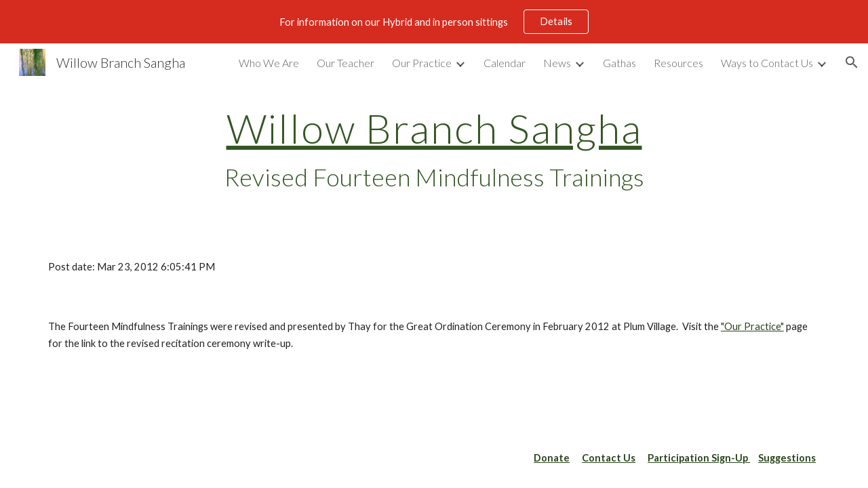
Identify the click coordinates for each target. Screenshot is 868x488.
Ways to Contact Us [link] (767, 63)
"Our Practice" (752, 326)
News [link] (557, 63)
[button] (852, 62)
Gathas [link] (619, 63)
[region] (434, 22)
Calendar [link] (505, 63)
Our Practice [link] (422, 63)
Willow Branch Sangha (434, 128)
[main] (434, 150)
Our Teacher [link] (346, 63)
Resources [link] (678, 63)
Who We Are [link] (269, 63)
